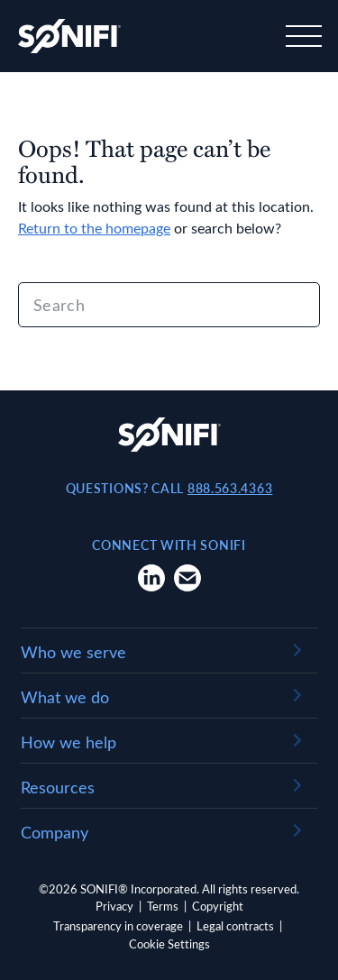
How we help (69, 742)
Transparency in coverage (118, 925)
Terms (163, 906)
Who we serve (73, 652)
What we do (65, 697)
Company (55, 832)
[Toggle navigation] (302, 36)
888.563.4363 (230, 488)
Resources (58, 787)
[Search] (169, 305)
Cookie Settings (169, 943)
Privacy (114, 906)
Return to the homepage (94, 228)
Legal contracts (235, 925)
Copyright (218, 906)
